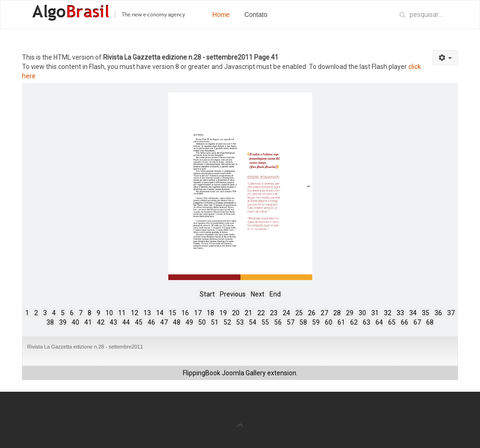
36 (438, 313)
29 (350, 313)
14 (160, 313)
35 (426, 313)
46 (151, 322)
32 (388, 313)
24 (286, 313)
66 (405, 322)
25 (299, 313)
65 (392, 322)
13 (147, 313)
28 (337, 313)
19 (223, 313)
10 (109, 313)
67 (417, 322)
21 (248, 313)
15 (172, 313)
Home (221, 15)
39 (63, 322)
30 (362, 313)
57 (291, 322)
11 (122, 313)
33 (400, 313)
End (275, 294)
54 (253, 322)
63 (367, 322)
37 (451, 313)
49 (189, 322)
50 (202, 322)
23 (274, 313)
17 (198, 313)
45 (139, 322)
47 (164, 322)
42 (101, 322)
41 (88, 322)
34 (413, 313)
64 (379, 322)
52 (227, 322)
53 (240, 322)
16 (185, 313)
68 (430, 322)
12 (135, 313)
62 (354, 322)
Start (207, 294)
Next (258, 294)
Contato (256, 15)
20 (236, 313)
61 (341, 322)
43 (113, 322)
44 (126, 322)
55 (265, 322)
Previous (233, 294)
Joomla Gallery (244, 373)
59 (316, 322)
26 (312, 313)
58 (303, 322)
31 (375, 313)
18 (210, 313)
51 (215, 322)
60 (329, 322)
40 (75, 322)
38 (50, 322)
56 (278, 322)
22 (261, 313)
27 (324, 313)
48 (177, 322)
